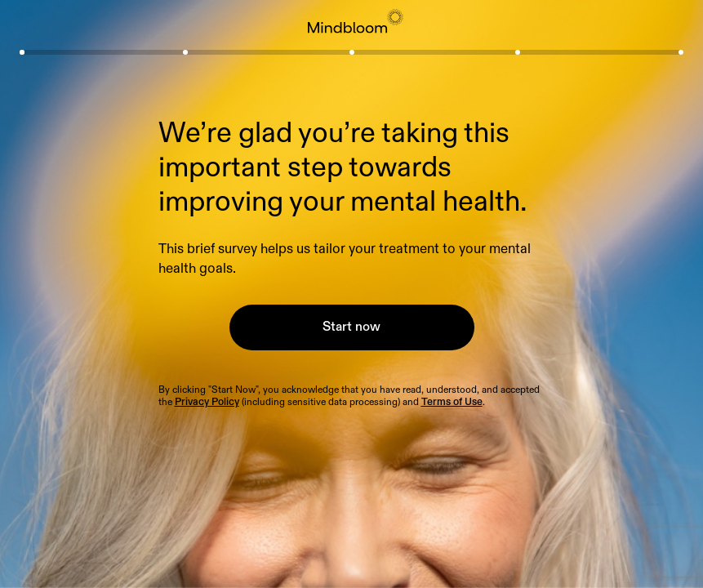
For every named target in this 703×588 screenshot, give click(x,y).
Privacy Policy (207, 402)
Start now (351, 327)
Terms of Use (452, 402)
